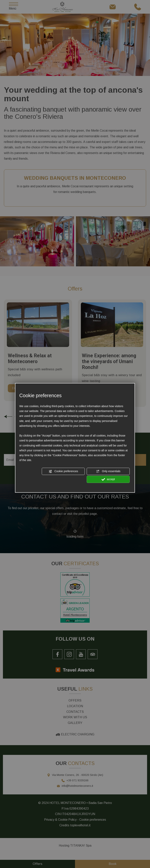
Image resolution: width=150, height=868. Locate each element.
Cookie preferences (63, 471)
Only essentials (108, 471)
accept (108, 480)
